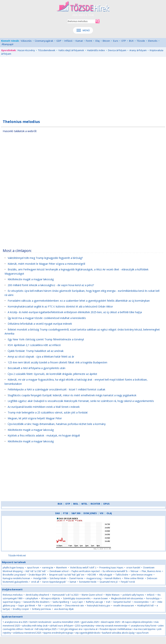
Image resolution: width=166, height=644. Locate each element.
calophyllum (32, 598)
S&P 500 (76, 513)
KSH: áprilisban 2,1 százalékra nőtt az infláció (34, 345)
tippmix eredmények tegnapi (58, 633)
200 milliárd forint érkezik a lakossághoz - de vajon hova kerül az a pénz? (51, 285)
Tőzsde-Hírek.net (17, 555)
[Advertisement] (83, 86)
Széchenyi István (58, 578)
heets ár (29, 629)
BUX (131, 41)
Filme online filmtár (134, 578)
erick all (35, 582)
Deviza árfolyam (117, 50)
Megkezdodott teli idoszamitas (127, 598)
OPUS (106, 504)
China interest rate (74, 606)
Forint (89, 41)
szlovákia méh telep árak (35, 626)
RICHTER (95, 504)
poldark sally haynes (133, 595)
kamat (73, 582)
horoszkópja (153, 598)
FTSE (66, 513)
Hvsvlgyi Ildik (40, 578)
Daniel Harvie (76, 578)
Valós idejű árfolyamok (71, 50)
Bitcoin (106, 41)
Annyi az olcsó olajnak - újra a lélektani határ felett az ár (41, 357)
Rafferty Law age (95, 602)
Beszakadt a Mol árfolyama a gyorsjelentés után (37, 368)
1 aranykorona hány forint (143, 626)
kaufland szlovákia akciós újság (118, 633)
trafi (108, 602)
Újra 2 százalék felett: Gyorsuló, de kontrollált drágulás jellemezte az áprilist (52, 374)
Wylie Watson (113, 595)
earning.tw (48, 568)
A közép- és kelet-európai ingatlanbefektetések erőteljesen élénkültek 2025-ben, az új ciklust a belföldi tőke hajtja (75, 312)
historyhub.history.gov (99, 606)
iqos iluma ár (91, 629)
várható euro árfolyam (61, 626)
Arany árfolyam (138, 50)
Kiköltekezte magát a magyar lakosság (31, 279)
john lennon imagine (142, 575)
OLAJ (109, 513)
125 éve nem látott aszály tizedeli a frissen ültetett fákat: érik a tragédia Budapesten (57, 362)
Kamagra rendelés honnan (16, 578)
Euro (116, 41)
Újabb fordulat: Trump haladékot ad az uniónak (36, 351)
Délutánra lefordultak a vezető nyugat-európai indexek (40, 324)
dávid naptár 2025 (110, 622)
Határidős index (96, 50)
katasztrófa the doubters (37, 602)
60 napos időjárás (51, 598)
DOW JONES (90, 513)
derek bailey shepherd (37, 595)
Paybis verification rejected (86, 571)
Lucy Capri (78, 602)
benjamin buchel (122, 602)
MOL (76, 504)
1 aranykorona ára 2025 (15, 622)
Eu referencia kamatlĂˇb (115, 571)
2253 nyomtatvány (85, 626)
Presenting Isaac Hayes (111, 568)
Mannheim (62, 568)
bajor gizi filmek (27, 606)
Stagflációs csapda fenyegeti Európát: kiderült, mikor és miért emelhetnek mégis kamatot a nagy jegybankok (72, 395)
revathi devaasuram (124, 606)
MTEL (84, 504)
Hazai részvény (26, 50)
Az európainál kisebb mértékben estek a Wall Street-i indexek (44, 407)
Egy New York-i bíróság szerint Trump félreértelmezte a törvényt (46, 339)
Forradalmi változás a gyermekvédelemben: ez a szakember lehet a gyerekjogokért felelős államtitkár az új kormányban (79, 301)
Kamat (79, 41)
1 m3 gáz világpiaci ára (70, 629)
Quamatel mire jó (109, 582)
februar (135, 571)
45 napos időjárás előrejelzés (137, 622)
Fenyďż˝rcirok (128, 582)
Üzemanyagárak (44, 41)
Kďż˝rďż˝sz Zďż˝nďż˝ (36, 571)
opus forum (33, 568)
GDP (59, 41)
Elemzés (153, 41)
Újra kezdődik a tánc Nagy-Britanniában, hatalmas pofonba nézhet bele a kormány (57, 424)
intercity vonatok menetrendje (112, 626)
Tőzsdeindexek (47, 50)
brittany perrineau (42, 609)
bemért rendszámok (40, 622)
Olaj (97, 41)
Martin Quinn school (92, 595)
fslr (40, 606)
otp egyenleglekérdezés (88, 633)
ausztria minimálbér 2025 (66, 622)
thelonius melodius (13, 595)
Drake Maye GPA (37, 575)
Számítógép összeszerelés (77, 598)
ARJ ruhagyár (106, 575)
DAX (58, 513)
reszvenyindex (141, 602)
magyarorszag (94, 578)
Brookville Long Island (14, 575)
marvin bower (101, 598)
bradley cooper (21, 609)
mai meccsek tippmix (144, 629)
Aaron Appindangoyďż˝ (54, 582)
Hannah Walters (113, 578)
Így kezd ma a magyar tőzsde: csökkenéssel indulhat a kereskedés (47, 318)
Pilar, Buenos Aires (151, 571)
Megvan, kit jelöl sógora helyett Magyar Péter (35, 418)
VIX (102, 513)
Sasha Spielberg (61, 602)
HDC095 (92, 575)
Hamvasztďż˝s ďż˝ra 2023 (65, 595)
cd (153, 602)
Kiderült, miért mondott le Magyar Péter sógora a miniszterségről (46, 264)
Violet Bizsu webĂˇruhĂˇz (83, 568)
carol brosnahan (53, 606)
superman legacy (12, 602)
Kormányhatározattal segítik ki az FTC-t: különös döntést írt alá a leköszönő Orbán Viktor (60, 306)
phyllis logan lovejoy (13, 568)
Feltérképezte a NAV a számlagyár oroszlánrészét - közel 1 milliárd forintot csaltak (56, 389)
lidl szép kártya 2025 (46, 629)
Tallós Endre (122, 575)
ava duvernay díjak (64, 609)
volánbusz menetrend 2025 (27, 633)
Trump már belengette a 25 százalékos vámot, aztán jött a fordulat (48, 412)
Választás (26, 41)
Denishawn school (59, 571)
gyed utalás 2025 (90, 622)
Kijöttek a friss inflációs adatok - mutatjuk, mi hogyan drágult (44, 435)
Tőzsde (141, 41)
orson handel (133, 568)
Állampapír (8, 44)
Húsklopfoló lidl (145, 606)
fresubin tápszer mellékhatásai (116, 629)
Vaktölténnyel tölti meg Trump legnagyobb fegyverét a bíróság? (45, 258)
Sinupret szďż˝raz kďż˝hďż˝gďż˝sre (67, 575)
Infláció (68, 41)
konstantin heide (88, 582)
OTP (124, 41)
